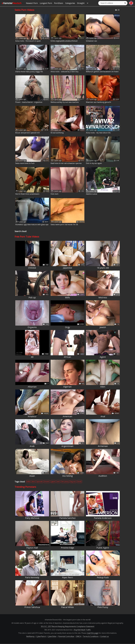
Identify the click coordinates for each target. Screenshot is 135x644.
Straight (84, 3)
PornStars (59, 3)
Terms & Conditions (91, 636)
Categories (70, 3)
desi (33, 481)
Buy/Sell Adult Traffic (82, 630)
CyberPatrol (41, 636)
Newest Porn (32, 3)
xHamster (12, 3)
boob (80, 481)
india (28, 481)
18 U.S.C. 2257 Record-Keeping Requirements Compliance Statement (67, 626)
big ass (73, 481)
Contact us (105, 636)
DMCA (79, 636)
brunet (47, 481)
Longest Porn (46, 3)
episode (40, 481)
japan (53, 481)
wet (58, 481)
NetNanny (30, 636)
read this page (93, 633)
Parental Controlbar (66, 636)
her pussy (65, 481)
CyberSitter (52, 636)
